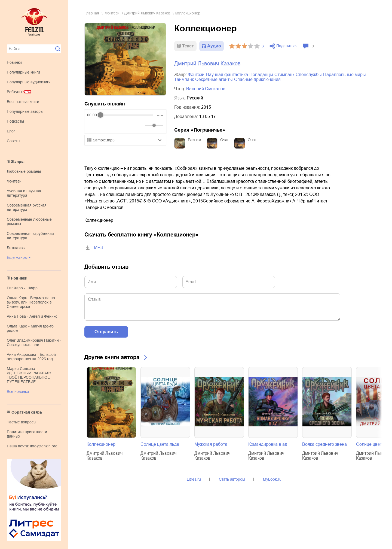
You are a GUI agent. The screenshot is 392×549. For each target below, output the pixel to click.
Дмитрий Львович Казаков (147, 13)
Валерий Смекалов (206, 89)
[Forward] (116, 125)
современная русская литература (27, 207)
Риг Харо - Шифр (22, 288)
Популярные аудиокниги (29, 82)
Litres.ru (194, 479)
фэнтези (14, 181)
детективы (16, 248)
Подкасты (15, 121)
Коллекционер (99, 220)
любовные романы (24, 171)
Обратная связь (27, 412)
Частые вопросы (22, 422)
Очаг (224, 140)
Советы (13, 141)
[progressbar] (127, 115)
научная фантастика (227, 75)
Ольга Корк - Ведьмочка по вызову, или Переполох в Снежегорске (31, 302)
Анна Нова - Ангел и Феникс (32, 316)
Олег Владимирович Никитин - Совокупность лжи (34, 342)
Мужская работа (211, 444)
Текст (188, 46)
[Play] (105, 125)
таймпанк (184, 79)
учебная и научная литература (24, 193)
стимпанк (284, 75)
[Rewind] (93, 125)
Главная (92, 13)
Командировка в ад (268, 444)
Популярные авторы (25, 111)
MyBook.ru (272, 479)
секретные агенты (214, 79)
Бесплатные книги (23, 102)
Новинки (14, 62)
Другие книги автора (112, 357)
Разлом (195, 140)
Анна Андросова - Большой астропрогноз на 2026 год (31, 357)
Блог (11, 131)
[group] (125, 122)
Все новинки (18, 392)
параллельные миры (344, 75)
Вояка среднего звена (324, 444)
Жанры (18, 162)
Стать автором (232, 479)
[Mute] (140, 125)
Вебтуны (14, 92)
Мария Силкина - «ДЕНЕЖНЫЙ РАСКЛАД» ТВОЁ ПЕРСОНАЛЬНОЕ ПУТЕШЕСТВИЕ (29, 375)
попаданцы (261, 75)
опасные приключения (257, 79)
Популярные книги (23, 72)
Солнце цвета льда (160, 444)
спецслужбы (309, 75)
